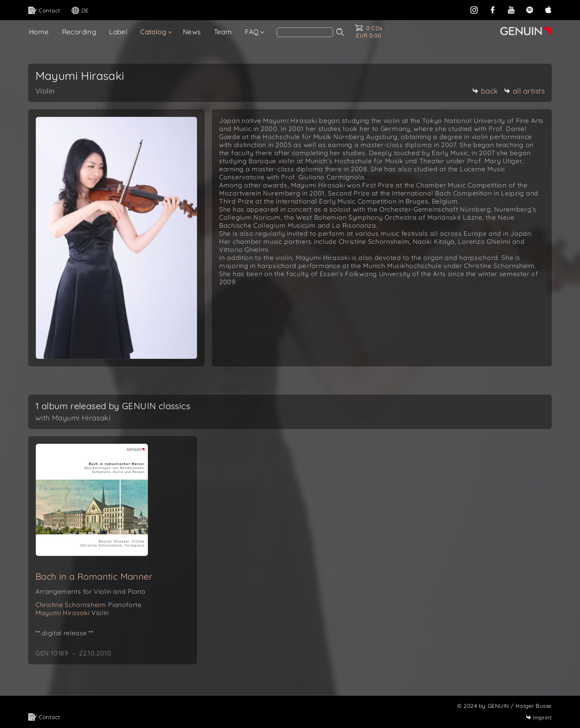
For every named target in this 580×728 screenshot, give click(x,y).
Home (39, 32)
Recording (79, 32)
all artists (524, 91)
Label (118, 32)
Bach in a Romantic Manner (94, 576)
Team (223, 32)
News (192, 32)
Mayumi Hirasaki (72, 613)
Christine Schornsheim (88, 605)
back (485, 91)
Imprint (539, 717)
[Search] (305, 32)
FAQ (252, 32)
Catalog (153, 32)
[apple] (548, 9)
